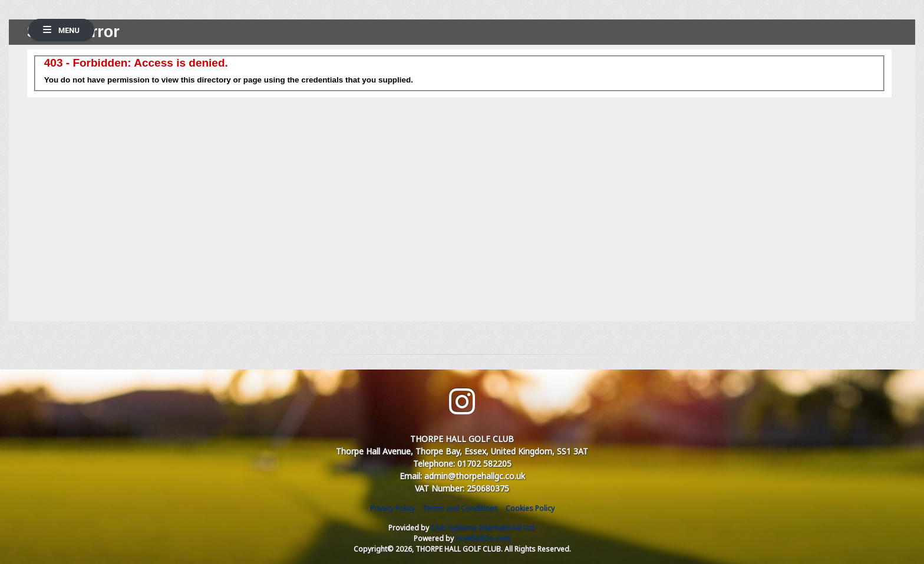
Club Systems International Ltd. (483, 528)
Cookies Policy (530, 508)
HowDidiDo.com (483, 538)
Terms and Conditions (460, 508)
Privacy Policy (392, 508)
